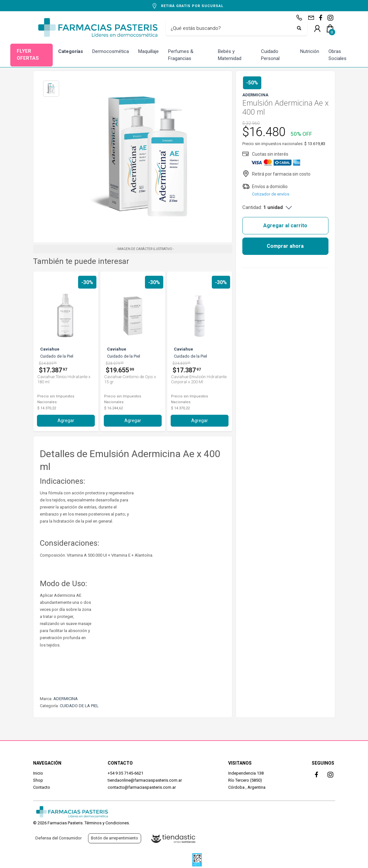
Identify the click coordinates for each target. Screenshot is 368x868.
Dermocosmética (111, 51)
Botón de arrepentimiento (115, 838)
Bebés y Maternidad (230, 55)
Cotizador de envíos (271, 194)
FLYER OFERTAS (28, 55)
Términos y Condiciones (107, 823)
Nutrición (310, 51)
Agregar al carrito (285, 226)
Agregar (66, 421)
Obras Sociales (337, 55)
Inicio (38, 773)
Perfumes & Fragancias (181, 55)
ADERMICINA (66, 699)
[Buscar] (232, 29)
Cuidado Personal (270, 55)
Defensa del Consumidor (58, 838)
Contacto (42, 787)
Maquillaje (148, 51)
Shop (38, 780)
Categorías (71, 51)
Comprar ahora (285, 246)
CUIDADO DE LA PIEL (79, 706)
